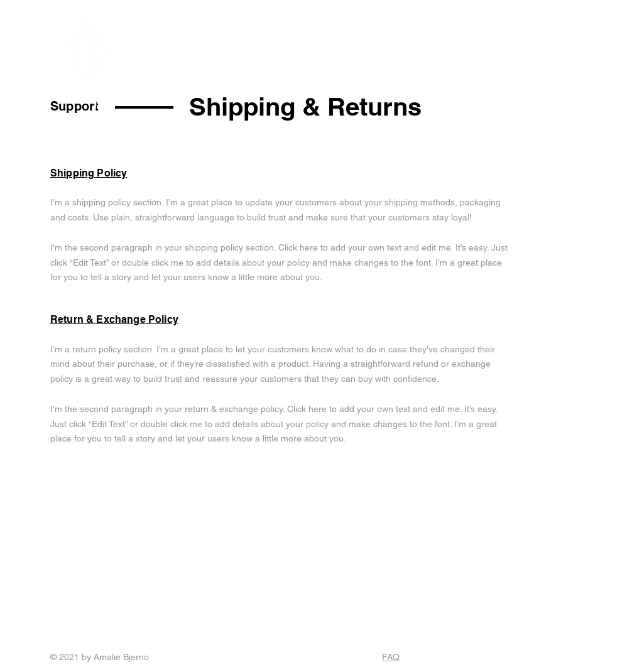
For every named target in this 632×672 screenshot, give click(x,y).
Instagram (95, 607)
